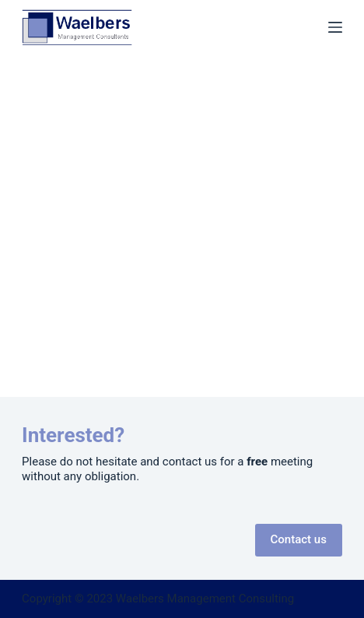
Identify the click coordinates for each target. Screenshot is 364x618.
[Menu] (335, 27)
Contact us (299, 539)
